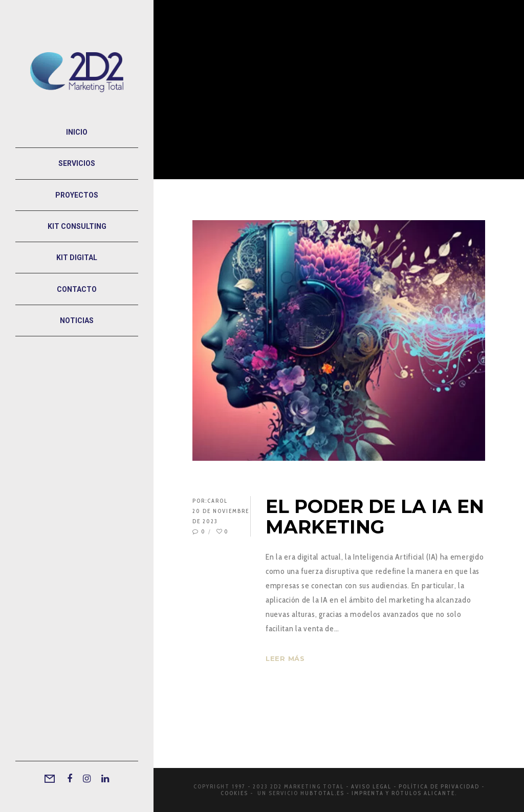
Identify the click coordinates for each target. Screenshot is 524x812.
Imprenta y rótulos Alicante (403, 793)
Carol (217, 501)
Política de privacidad (439, 786)
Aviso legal (371, 786)
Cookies (234, 793)
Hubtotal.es (322, 793)
